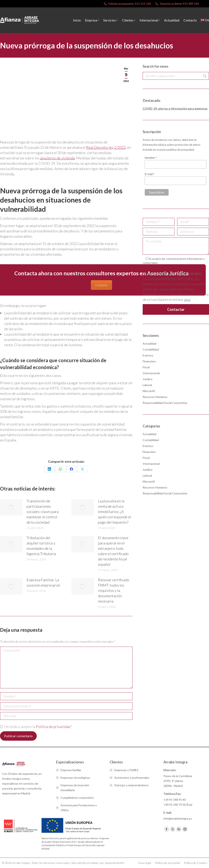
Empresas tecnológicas (75, 778)
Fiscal (146, 367)
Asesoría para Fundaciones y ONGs (79, 808)
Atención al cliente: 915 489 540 (177, 4)
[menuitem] (205, 20)
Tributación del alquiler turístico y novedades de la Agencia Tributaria (41, 546)
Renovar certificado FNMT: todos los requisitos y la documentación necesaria (114, 590)
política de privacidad (181, 150)
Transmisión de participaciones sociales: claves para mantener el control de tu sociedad (43, 512)
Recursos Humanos (155, 397)
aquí (187, 299)
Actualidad (150, 343)
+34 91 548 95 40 (175, 800)
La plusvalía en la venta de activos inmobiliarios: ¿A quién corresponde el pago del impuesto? (115, 512)
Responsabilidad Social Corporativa (165, 403)
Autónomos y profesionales (132, 778)
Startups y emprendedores (131, 785)
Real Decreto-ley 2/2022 (106, 147)
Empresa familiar (71, 770)
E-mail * (150, 174)
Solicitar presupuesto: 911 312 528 (127, 4)
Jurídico (148, 379)
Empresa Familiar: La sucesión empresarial (43, 582)
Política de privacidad (53, 727)
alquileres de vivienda (57, 158)
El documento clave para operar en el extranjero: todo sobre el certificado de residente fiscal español (113, 551)
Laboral (147, 385)
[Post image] (11, 507)
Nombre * (151, 158)
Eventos (148, 355)
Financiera (149, 361)
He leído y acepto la (36, 727)
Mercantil (149, 391)
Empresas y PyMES (126, 770)
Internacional (151, 373)
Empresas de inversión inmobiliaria (75, 788)
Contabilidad (151, 349)
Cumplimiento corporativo (77, 798)
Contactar (101, 285)
